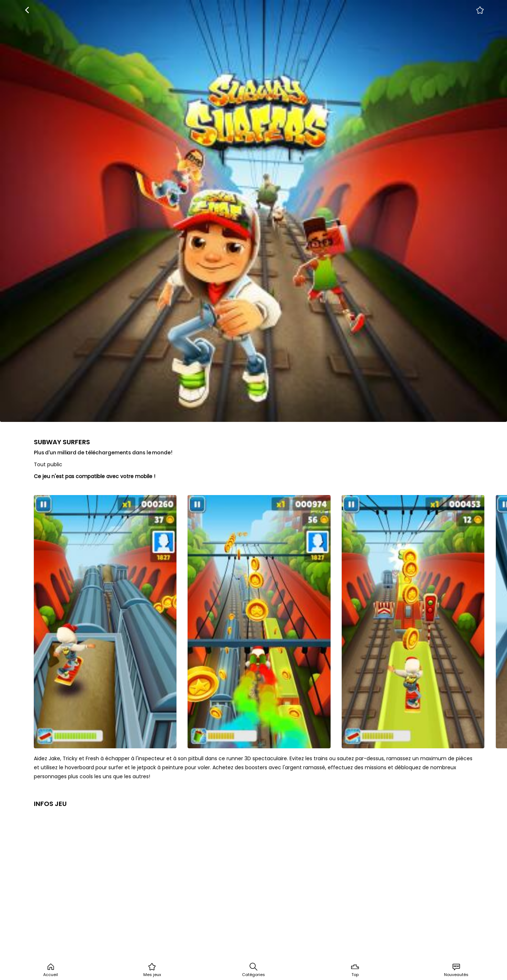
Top (355, 970)
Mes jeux (152, 970)
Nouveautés (456, 970)
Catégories (253, 970)
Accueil (51, 970)
